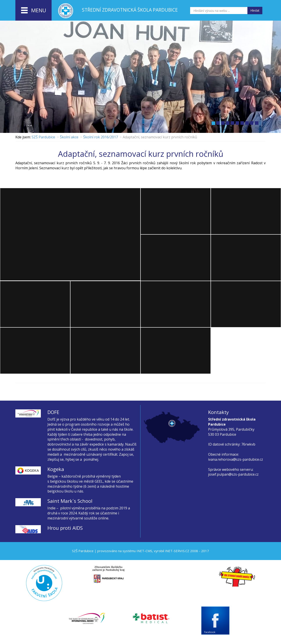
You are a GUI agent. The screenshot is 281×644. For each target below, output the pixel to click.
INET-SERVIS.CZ (177, 551)
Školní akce (69, 137)
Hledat (255, 10)
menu (34, 11)
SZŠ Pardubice (43, 137)
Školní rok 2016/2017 (101, 137)
